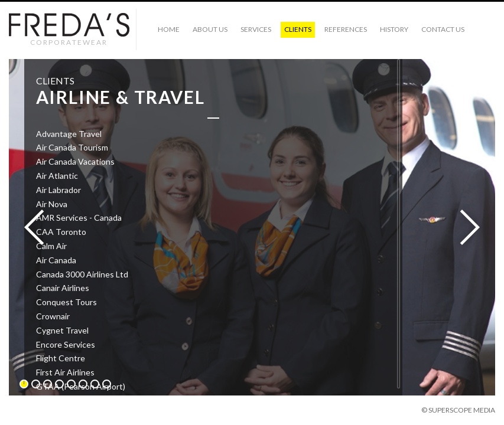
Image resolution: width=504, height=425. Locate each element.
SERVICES (256, 29)
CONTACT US (443, 29)
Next (466, 228)
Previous (38, 228)
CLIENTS (298, 29)
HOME (169, 29)
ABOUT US (210, 29)
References (346, 29)
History (394, 29)
